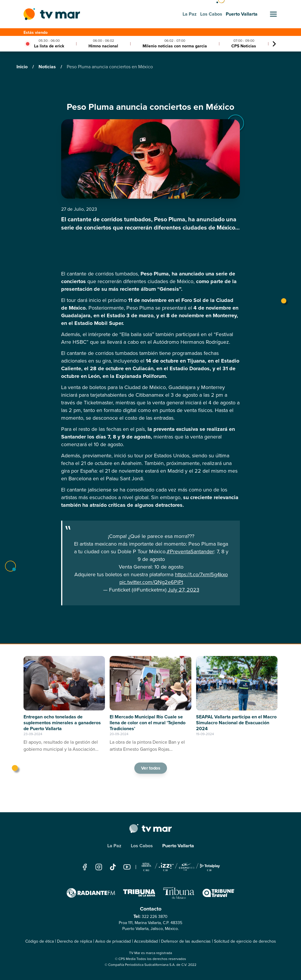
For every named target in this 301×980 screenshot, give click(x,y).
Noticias (48, 67)
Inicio (23, 67)
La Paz (114, 846)
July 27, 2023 (184, 590)
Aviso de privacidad (113, 941)
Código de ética (40, 941)
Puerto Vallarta (178, 846)
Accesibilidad (146, 941)
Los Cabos (142, 846)
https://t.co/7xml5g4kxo (201, 574)
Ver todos (150, 768)
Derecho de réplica (75, 941)
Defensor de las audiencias (186, 941)
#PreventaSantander (190, 552)
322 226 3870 (155, 917)
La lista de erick (49, 46)
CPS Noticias (244, 46)
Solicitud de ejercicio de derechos (245, 941)
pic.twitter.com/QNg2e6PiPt (151, 582)
